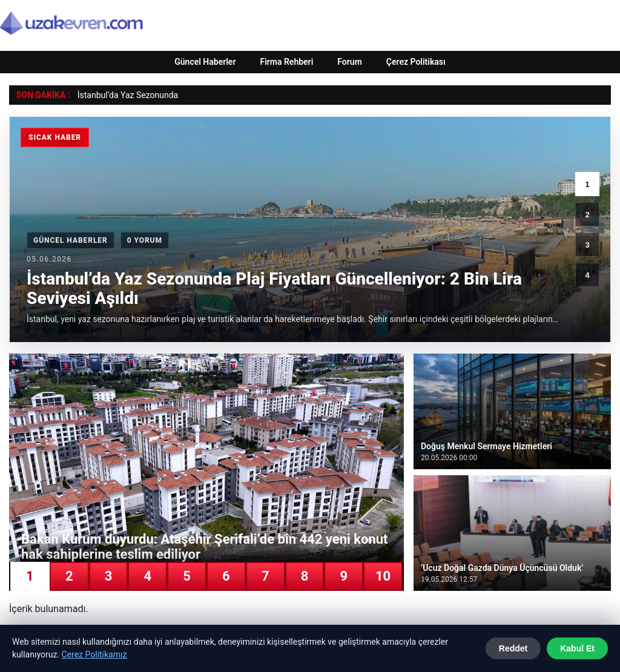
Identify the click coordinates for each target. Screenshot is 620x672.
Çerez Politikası (416, 62)
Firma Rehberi (286, 62)
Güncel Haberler (205, 62)
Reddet (513, 648)
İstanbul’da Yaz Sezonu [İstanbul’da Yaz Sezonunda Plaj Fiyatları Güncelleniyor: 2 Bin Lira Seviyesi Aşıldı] (121, 95)
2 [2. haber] (587, 215)
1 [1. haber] (587, 184)
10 (383, 576)
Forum (350, 62)
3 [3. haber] (587, 245)
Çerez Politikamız (94, 654)
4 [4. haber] (587, 275)
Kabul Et (577, 648)
